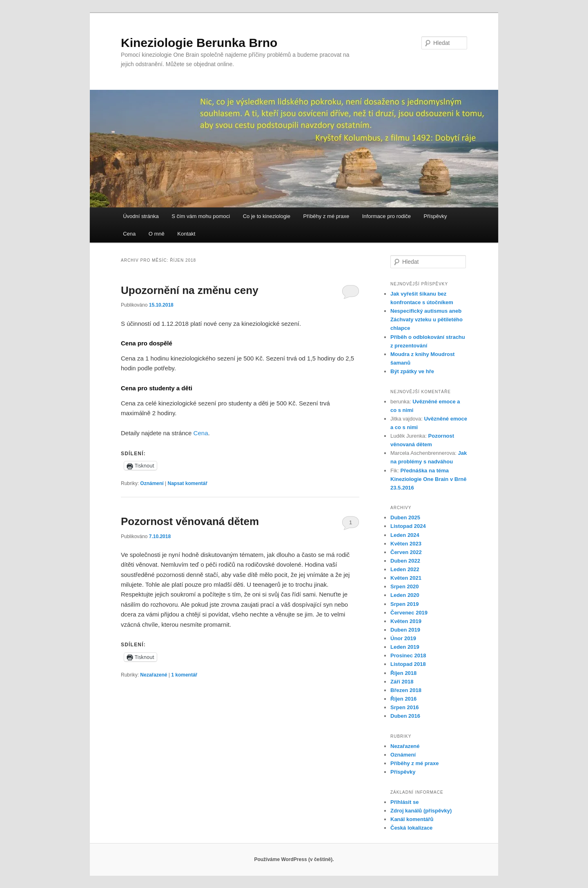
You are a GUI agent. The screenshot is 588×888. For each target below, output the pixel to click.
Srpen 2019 (404, 604)
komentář (184, 675)
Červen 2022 (406, 552)
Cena (129, 234)
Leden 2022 (405, 569)
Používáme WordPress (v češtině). (294, 859)
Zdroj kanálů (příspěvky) (421, 811)
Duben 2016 (405, 716)
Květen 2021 (406, 578)
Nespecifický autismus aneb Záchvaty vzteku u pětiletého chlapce (427, 319)
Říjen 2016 (403, 699)
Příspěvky (435, 216)
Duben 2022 (405, 561)
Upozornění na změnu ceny (190, 290)
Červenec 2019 (409, 613)
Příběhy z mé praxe (326, 216)
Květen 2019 (406, 621)
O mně (157, 234)
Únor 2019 (403, 638)
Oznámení (152, 483)
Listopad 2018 (408, 664)
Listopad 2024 (408, 526)
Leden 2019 (405, 647)
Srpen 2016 (404, 707)
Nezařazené (154, 675)
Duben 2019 (405, 630)
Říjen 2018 (403, 673)
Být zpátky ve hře (412, 371)
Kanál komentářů (412, 819)
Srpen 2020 (404, 586)
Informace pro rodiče (386, 216)
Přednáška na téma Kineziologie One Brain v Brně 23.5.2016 (428, 479)
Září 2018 (402, 682)
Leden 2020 (405, 595)
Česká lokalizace (411, 828)
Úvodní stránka (141, 216)
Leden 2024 (405, 535)
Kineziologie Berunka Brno (199, 43)
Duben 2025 (405, 517)
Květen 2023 (406, 544)
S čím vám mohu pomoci (201, 216)
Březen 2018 (406, 690)
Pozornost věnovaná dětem (190, 521)
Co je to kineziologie (267, 216)
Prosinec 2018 (408, 655)
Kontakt (186, 234)
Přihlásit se (404, 802)
